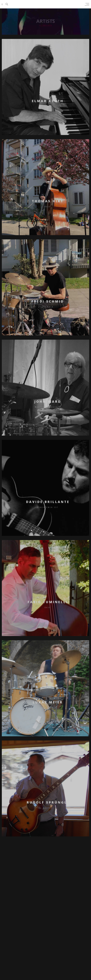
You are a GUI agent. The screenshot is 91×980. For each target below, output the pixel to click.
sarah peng (45, 4)
